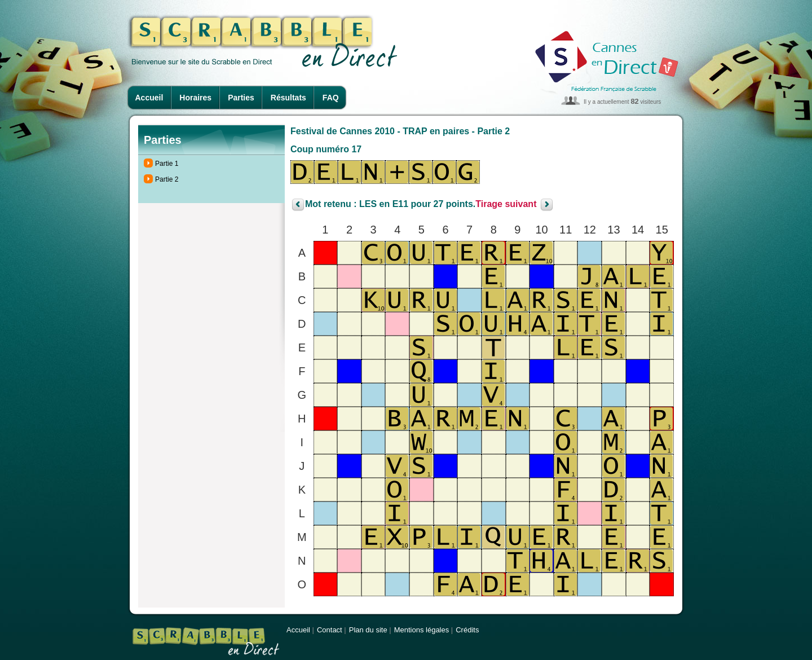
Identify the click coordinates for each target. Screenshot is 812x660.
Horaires (195, 98)
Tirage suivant (506, 204)
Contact (330, 630)
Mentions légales (422, 630)
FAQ (331, 98)
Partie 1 (167, 164)
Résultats (288, 98)
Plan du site (368, 630)
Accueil (149, 98)
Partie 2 (167, 179)
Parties (241, 98)
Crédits (467, 630)
